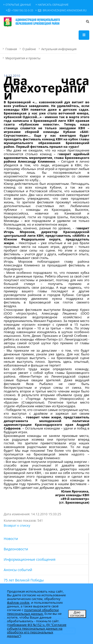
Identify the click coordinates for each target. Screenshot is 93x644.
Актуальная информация (59, 49)
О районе (29, 49)
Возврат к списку (17, 525)
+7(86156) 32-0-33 (20, 10)
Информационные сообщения (30, 559)
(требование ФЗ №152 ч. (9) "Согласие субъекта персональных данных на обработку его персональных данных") (37, 630)
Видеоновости (16, 549)
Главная (11, 49)
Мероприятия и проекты (23, 58)
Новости (11, 539)
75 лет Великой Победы (24, 580)
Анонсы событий (18, 570)
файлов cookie (18, 602)
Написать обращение (52, 5)
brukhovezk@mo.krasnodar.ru (61, 11)
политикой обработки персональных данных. (33, 612)
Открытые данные (17, 5)
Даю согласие (77, 614)
